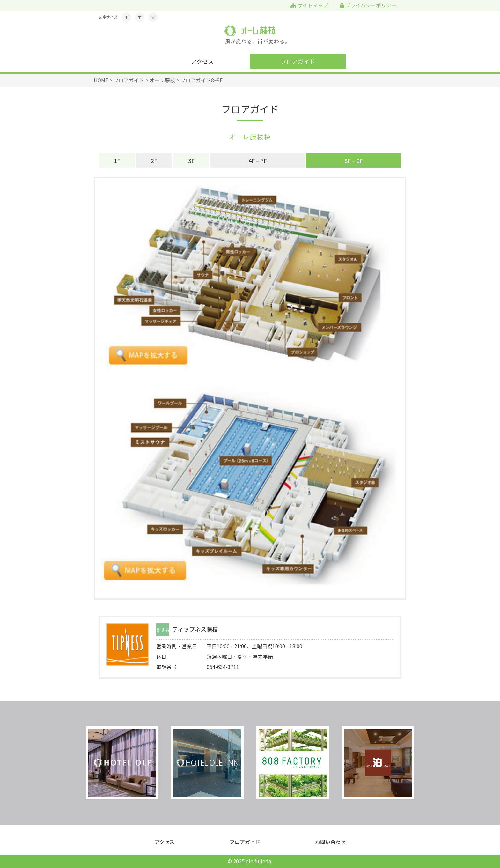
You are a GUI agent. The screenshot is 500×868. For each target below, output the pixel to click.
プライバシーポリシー (368, 5)
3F (191, 160)
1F (117, 160)
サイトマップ (309, 5)
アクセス (202, 61)
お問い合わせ (330, 842)
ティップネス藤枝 (195, 630)
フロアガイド (298, 61)
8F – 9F (354, 160)
